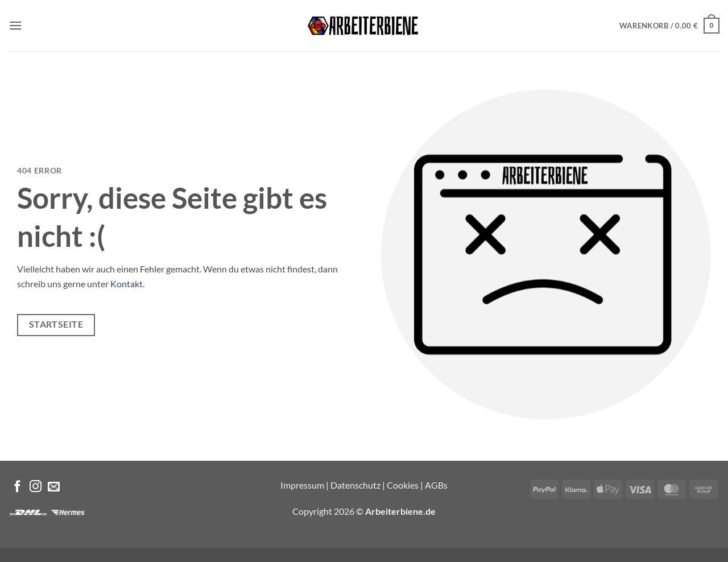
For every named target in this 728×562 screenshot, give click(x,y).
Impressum (302, 485)
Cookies (403, 485)
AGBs (436, 485)
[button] (15, 25)
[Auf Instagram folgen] (36, 487)
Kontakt (127, 284)
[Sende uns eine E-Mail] (54, 487)
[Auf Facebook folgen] (17, 487)
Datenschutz (355, 485)
